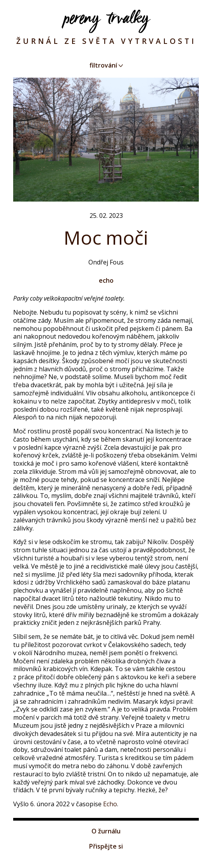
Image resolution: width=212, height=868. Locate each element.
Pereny (106, 21)
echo (106, 280)
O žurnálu (106, 831)
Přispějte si (106, 846)
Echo (110, 804)
